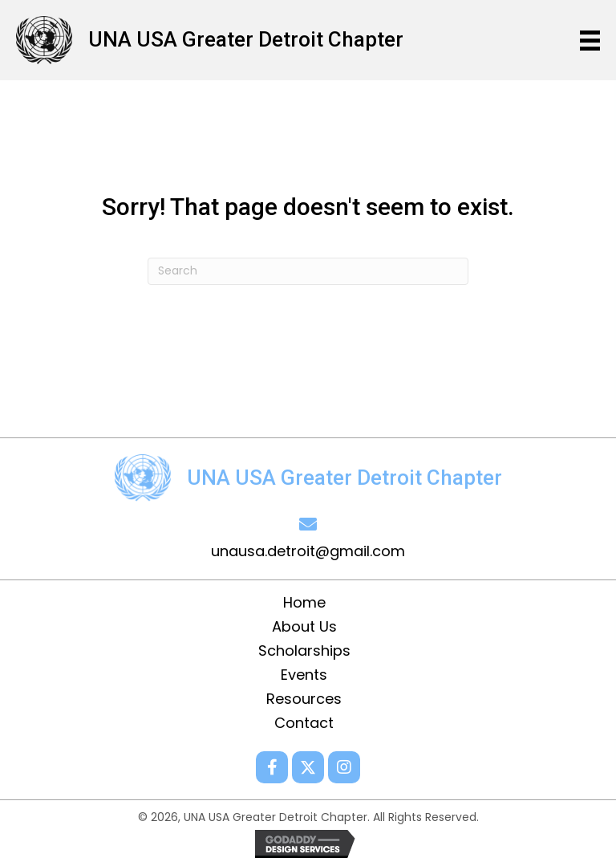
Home (304, 603)
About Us (304, 627)
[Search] (308, 271)
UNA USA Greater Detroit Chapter (246, 39)
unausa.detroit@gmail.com (308, 551)
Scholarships (304, 651)
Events (304, 675)
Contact (304, 723)
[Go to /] (52, 39)
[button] (272, 767)
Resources (304, 699)
